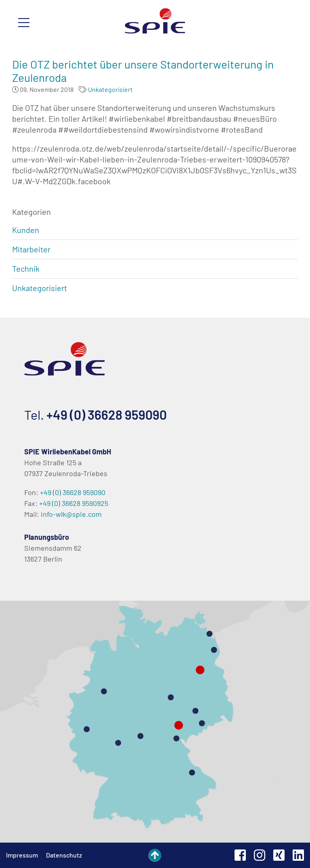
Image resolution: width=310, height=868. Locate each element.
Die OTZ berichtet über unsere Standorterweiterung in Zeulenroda (143, 71)
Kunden (26, 230)
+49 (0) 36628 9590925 (74, 503)
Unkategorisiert (110, 89)
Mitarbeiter (31, 249)
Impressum (22, 855)
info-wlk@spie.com (71, 514)
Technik (26, 269)
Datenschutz (64, 855)
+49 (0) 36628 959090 (107, 414)
